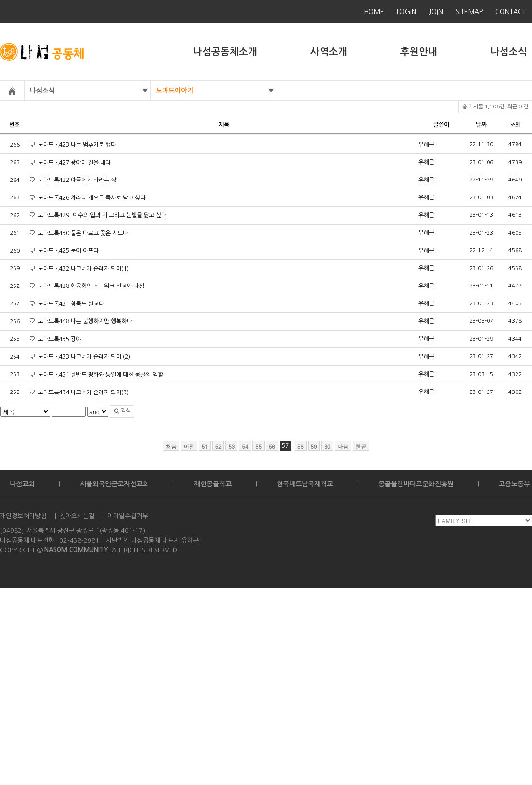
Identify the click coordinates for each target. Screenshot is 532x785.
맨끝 (361, 446)
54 (245, 446)
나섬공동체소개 (225, 52)
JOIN (436, 12)
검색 (122, 411)
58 (301, 446)
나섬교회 (22, 484)
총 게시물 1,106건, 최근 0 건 (495, 107)
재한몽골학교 (213, 484)
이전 (189, 446)
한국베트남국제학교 (305, 484)
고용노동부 (514, 484)
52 (218, 446)
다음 (343, 446)
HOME (374, 12)
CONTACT (510, 12)
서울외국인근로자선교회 (114, 484)
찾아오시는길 (77, 516)
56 (272, 446)
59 (314, 446)
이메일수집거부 (128, 516)
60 (327, 446)
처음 (171, 446)
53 (231, 446)
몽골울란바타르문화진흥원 (416, 484)
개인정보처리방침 (23, 516)
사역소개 (329, 52)
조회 (515, 125)
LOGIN (406, 12)
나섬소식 (509, 52)
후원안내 (419, 52)
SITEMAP (469, 12)
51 (205, 446)
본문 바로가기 (0, 0)
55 (259, 446)
